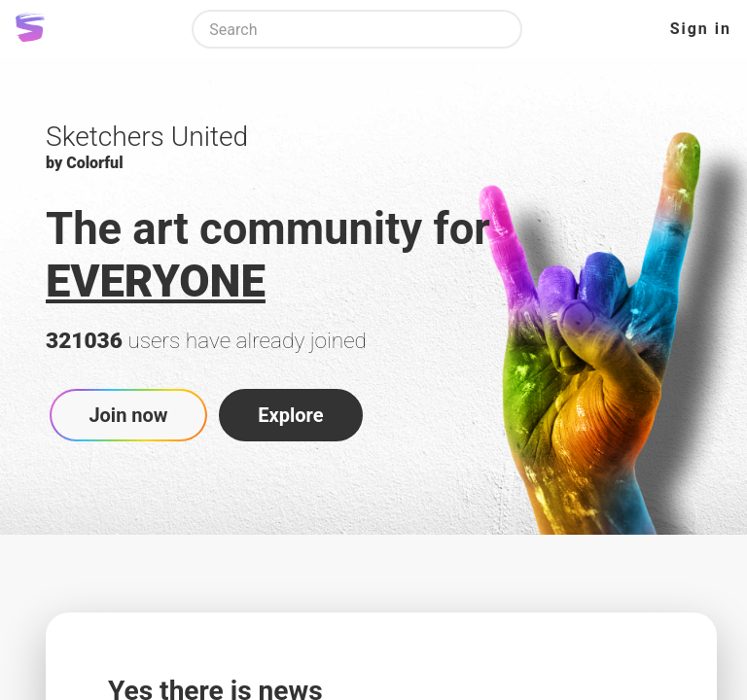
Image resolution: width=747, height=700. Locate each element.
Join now (128, 415)
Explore (290, 415)
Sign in (701, 29)
